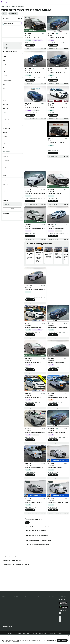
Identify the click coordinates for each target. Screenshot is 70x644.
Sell (18, 2)
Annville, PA (14, 6)
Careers (35, 634)
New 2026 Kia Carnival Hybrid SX (29, 257)
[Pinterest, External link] (60, 621)
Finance (31, 2)
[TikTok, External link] (60, 613)
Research (24, 2)
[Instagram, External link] (60, 619)
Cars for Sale (8, 6)
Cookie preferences (50, 640)
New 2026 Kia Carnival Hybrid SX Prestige (48, 258)
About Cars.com (11, 634)
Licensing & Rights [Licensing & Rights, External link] (43, 634)
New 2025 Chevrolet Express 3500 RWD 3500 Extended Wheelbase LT (38, 258)
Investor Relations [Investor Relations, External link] (27, 634)
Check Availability (30, 45)
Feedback (60, 634)
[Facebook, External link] (60, 615)
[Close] (68, 636)
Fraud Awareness (53, 634)
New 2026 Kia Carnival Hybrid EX (58, 258)
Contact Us (19, 634)
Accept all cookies (62, 640)
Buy (13, 2)
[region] (35, 639)
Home (2, 6)
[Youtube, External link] (60, 617)
